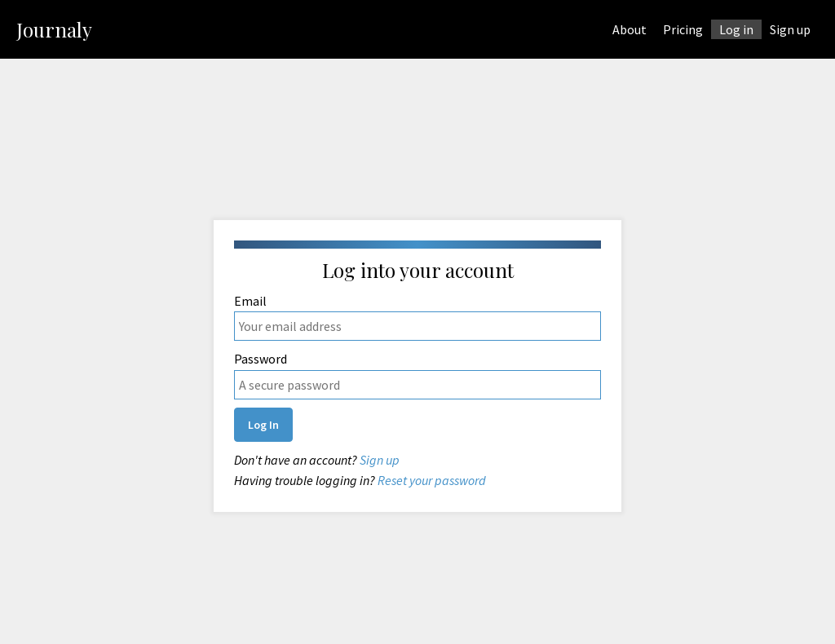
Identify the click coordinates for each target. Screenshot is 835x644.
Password (417, 375)
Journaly (54, 29)
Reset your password (431, 480)
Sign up (378, 460)
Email (417, 317)
